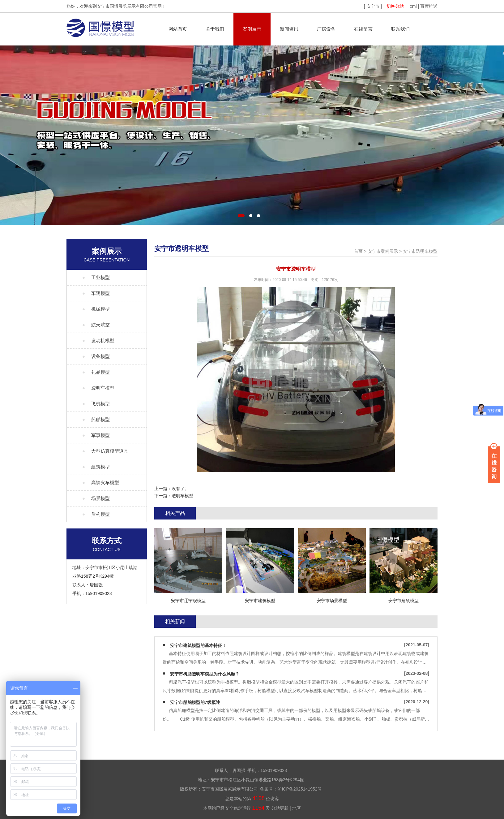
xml (413, 6)
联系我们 (400, 29)
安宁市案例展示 (383, 251)
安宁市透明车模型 (420, 251)
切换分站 (395, 6)
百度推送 (429, 6)
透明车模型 (182, 496)
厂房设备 (326, 29)
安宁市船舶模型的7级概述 (195, 702)
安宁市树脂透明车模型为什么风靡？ (205, 674)
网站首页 (178, 29)
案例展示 (252, 29)
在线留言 (363, 29)
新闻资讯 (289, 29)
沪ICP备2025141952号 (299, 789)
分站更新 (280, 808)
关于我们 (215, 29)
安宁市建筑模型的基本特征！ (198, 645)
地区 (297, 808)
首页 (358, 251)
